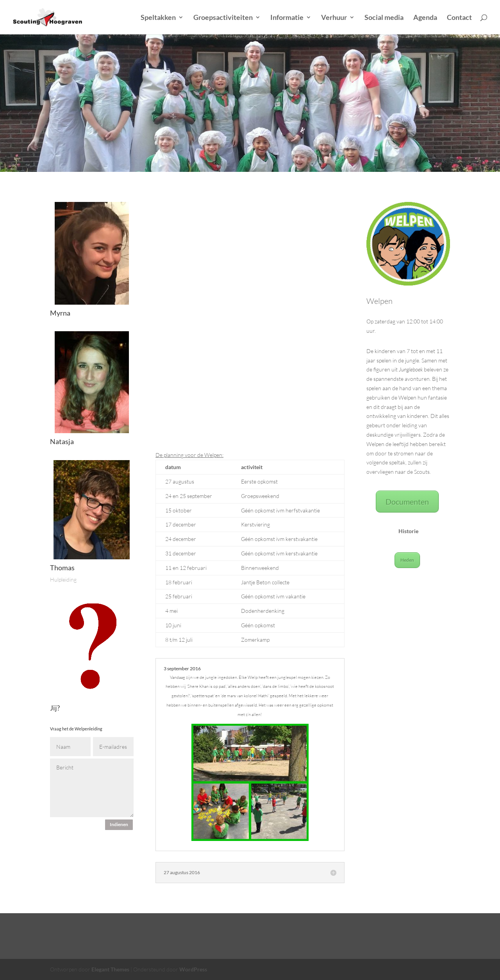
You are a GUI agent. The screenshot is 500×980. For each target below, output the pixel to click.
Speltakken (158, 18)
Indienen (119, 824)
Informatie (287, 18)
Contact (459, 18)
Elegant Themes (110, 969)
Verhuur (334, 18)
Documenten (407, 502)
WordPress (193, 969)
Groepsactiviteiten (223, 18)
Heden (407, 560)
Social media (384, 18)
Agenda (425, 18)
